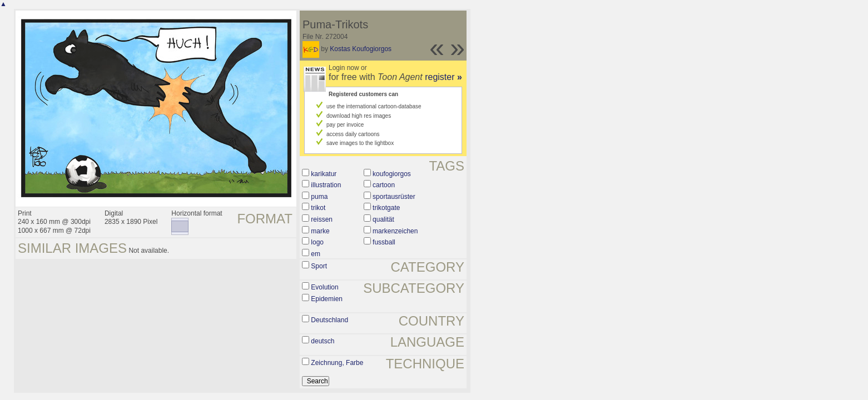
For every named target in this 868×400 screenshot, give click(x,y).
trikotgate (386, 208)
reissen (322, 219)
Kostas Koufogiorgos (361, 49)
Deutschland (329, 320)
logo (317, 242)
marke (320, 231)
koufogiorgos (392, 174)
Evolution (324, 287)
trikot (318, 208)
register (443, 77)
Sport (319, 266)
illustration (326, 185)
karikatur (324, 174)
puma (319, 197)
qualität (383, 219)
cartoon (384, 185)
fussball (384, 242)
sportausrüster (394, 197)
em (316, 254)
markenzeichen (395, 231)
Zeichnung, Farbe (337, 363)
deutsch (323, 341)
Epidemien (327, 299)
